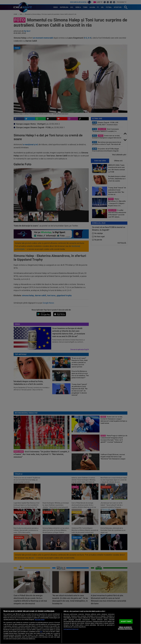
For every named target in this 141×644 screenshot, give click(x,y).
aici (41, 632)
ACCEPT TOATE (126, 621)
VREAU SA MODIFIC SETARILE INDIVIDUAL (125, 628)
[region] (70, 626)
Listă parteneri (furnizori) (71, 629)
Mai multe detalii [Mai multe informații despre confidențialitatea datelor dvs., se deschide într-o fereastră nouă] (40, 620)
